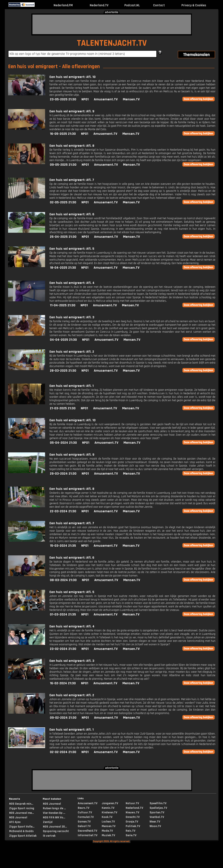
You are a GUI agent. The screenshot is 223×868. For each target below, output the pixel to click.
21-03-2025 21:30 (63, 408)
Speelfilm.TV (158, 803)
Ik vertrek (49, 836)
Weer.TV (155, 822)
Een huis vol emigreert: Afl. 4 (72, 283)
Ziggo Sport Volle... (22, 827)
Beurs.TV (84, 808)
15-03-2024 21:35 (63, 546)
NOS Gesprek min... (21, 804)
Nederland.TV (99, 5)
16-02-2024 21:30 (63, 683)
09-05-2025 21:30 (63, 165)
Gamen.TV (84, 822)
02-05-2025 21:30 (63, 202)
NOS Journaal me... (21, 813)
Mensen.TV (131, 99)
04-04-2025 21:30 (63, 340)
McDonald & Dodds (21, 831)
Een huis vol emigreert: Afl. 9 (72, 111)
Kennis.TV (108, 808)
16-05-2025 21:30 (63, 134)
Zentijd (48, 822)
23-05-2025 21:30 (63, 99)
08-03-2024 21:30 (63, 580)
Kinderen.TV (109, 812)
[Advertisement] (112, 24)
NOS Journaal (18, 817)
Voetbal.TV (157, 817)
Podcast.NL (132, 5)
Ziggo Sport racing (22, 808)
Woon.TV (155, 826)
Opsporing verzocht (56, 831)
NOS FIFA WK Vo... (54, 817)
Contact (159, 5)
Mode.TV (107, 831)
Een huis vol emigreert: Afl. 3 (72, 317)
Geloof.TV (84, 826)
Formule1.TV (86, 817)
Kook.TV (107, 817)
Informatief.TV (88, 835)
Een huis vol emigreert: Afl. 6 (72, 214)
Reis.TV (130, 831)
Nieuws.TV (132, 812)
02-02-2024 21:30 (63, 752)
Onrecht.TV (133, 817)
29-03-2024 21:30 (63, 474)
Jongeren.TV (110, 803)
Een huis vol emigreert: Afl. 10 (73, 77)
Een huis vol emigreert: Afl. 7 (72, 180)
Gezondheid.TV (87, 831)
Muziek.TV (108, 835)
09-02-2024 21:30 (63, 718)
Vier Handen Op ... (54, 813)
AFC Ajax (15, 822)
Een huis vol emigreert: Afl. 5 (72, 249)
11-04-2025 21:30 (63, 305)
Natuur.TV (132, 803)
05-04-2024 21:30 (63, 443)
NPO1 (85, 99)
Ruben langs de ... (54, 808)
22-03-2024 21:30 (63, 511)
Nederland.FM (63, 5)
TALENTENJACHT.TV (112, 43)
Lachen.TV (108, 822)
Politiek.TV (133, 826)
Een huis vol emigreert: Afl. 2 (72, 352)
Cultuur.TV (85, 812)
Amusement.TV (106, 99)
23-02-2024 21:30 (63, 649)
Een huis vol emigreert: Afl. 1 (72, 386)
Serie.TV (131, 835)
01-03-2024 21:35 (63, 614)
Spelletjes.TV (158, 808)
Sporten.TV (157, 812)
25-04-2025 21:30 (63, 237)
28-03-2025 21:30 (63, 371)
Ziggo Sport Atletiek (23, 836)
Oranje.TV (132, 822)
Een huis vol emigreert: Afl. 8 (72, 146)
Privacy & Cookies (194, 5)
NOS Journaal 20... (55, 827)
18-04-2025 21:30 (63, 268)
